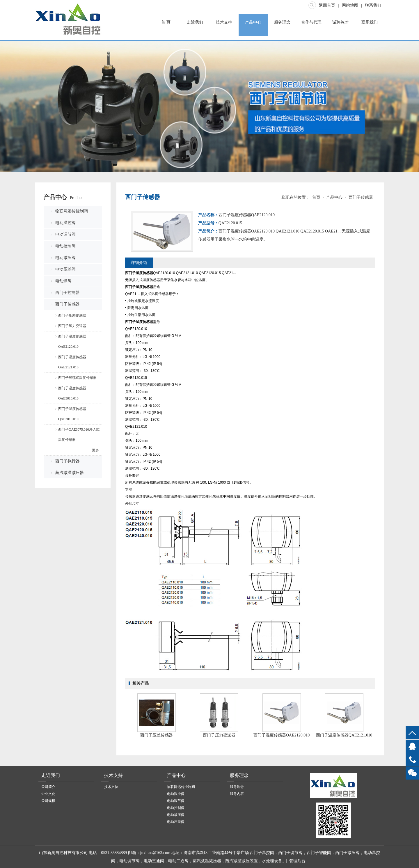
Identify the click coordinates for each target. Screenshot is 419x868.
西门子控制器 (68, 293)
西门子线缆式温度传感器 (77, 378)
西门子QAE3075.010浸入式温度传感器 (79, 435)
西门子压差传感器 (72, 315)
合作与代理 (311, 22)
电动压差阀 (65, 269)
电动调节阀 (65, 234)
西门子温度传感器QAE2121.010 (72, 362)
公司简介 (48, 787)
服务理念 (282, 22)
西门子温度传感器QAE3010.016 (72, 393)
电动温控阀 (65, 223)
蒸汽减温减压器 (70, 473)
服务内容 (237, 794)
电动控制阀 (65, 246)
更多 (95, 450)
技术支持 (224, 22)
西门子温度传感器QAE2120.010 (72, 341)
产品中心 (253, 22)
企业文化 (48, 794)
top (412, 733)
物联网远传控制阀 (72, 211)
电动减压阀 (65, 258)
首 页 (166, 22)
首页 (316, 197)
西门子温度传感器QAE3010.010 (72, 414)
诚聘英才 (340, 22)
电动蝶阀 (63, 281)
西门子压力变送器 (72, 326)
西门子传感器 (68, 304)
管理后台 (297, 861)
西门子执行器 (68, 461)
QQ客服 (412, 746)
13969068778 (412, 760)
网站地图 (350, 5)
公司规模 (48, 801)
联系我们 (373, 5)
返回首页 (327, 5)
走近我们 (195, 22)
